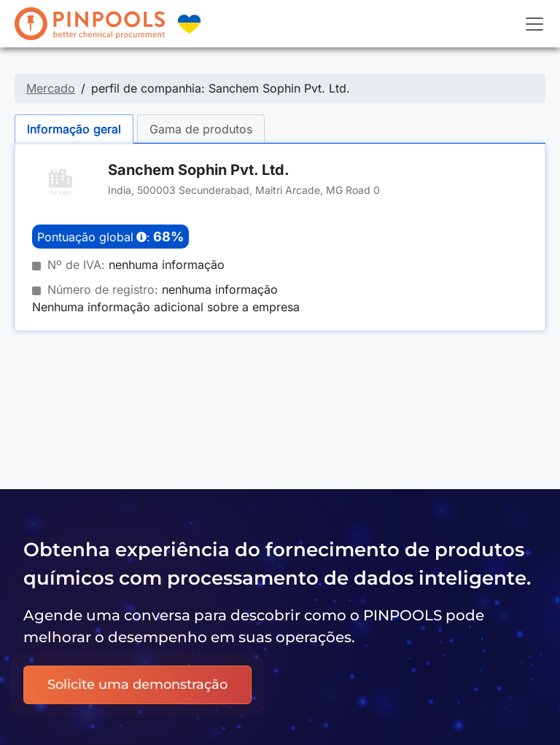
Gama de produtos (201, 129)
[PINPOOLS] (90, 24)
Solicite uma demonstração (137, 684)
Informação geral (74, 129)
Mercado (51, 88)
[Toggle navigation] (534, 24)
